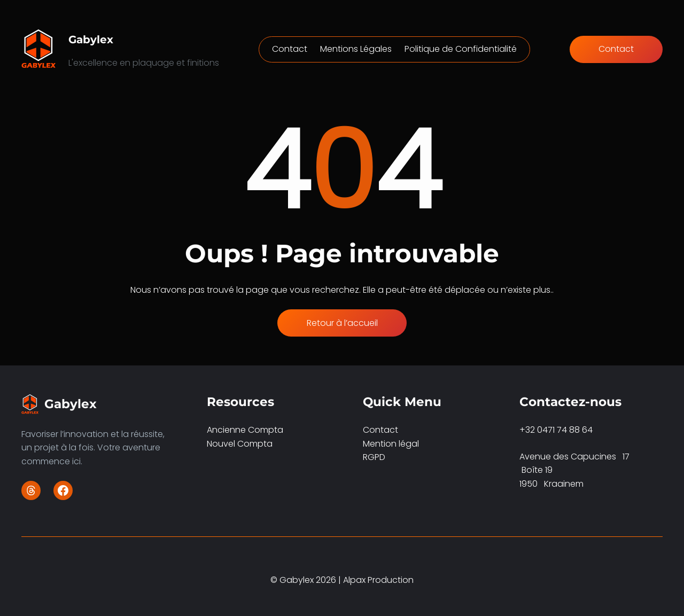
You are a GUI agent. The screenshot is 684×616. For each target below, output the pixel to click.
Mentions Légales (356, 49)
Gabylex (91, 40)
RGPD (374, 457)
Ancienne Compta (245, 430)
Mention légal (391, 444)
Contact (290, 49)
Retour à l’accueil (342, 323)
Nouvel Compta (240, 444)
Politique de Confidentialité (461, 49)
